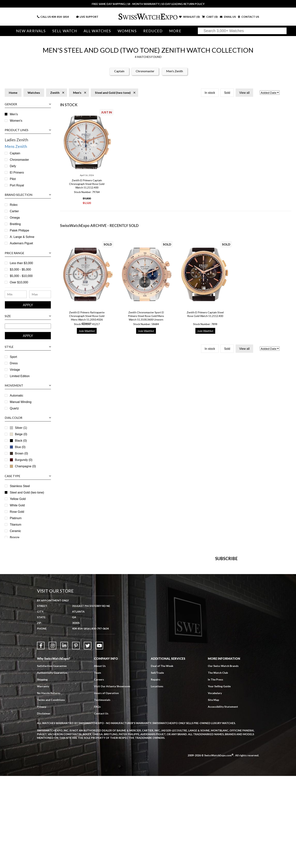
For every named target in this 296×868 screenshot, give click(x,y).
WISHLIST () (189, 17)
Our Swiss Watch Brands (223, 758)
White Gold (17, 505)
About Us (100, 758)
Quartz (14, 408)
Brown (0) (21, 453)
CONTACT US (249, 17)
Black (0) (18, 441)
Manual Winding (21, 402)
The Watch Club (218, 765)
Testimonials (102, 792)
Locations (157, 778)
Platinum (16, 518)
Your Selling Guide (219, 778)
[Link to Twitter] (88, 738)
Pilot (13, 179)
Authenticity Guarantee (52, 765)
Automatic (17, 396)
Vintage (15, 370)
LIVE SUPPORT (87, 17)
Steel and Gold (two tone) (27, 492)
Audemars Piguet (21, 243)
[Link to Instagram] (52, 738)
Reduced (153, 31)
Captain (119, 71)
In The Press (215, 772)
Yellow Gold (18, 499)
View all (244, 93)
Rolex (14, 205)
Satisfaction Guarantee (52, 758)
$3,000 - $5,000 (20, 269)
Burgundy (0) (21, 460)
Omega (15, 218)
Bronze (15, 537)
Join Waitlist (87, 331)
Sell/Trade (157, 765)
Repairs (156, 772)
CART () (210, 17)
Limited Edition (20, 376)
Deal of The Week (162, 758)
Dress (14, 363)
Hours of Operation (106, 785)
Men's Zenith (175, 71)
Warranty (43, 778)
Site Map (213, 792)
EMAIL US (228, 17)
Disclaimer (44, 805)
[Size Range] (28, 326)
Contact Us (101, 805)
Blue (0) (18, 447)
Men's (14, 114)
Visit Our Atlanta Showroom (112, 778)
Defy (13, 166)
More (175, 31)
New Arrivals (31, 31)
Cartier (14, 211)
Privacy (42, 799)
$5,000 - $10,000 (21, 276)
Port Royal (17, 185)
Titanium (16, 525)
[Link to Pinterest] (76, 738)
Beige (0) (18, 434)
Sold (227, 93)
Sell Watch (65, 31)
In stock (210, 93)
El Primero (17, 173)
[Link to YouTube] (99, 738)
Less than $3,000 (21, 263)
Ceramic (15, 531)
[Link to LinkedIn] (64, 738)
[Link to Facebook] (41, 738)
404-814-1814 (60, 17)
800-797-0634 (100, 721)
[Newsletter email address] (170, 627)
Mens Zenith (16, 146)
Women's (16, 121)
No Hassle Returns (49, 785)
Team (98, 765)
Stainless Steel (20, 486)
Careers (99, 772)
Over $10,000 (19, 282)
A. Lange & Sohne (22, 237)
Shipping (42, 772)
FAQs (97, 799)
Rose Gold (17, 512)
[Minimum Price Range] (16, 294)
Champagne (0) (23, 466)
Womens (127, 31)
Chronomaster (145, 71)
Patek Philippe (19, 230)
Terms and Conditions (51, 792)
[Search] (242, 31)
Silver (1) (21, 428)
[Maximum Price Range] (40, 294)
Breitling (15, 224)
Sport (13, 357)
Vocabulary (215, 785)
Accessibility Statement (223, 799)
